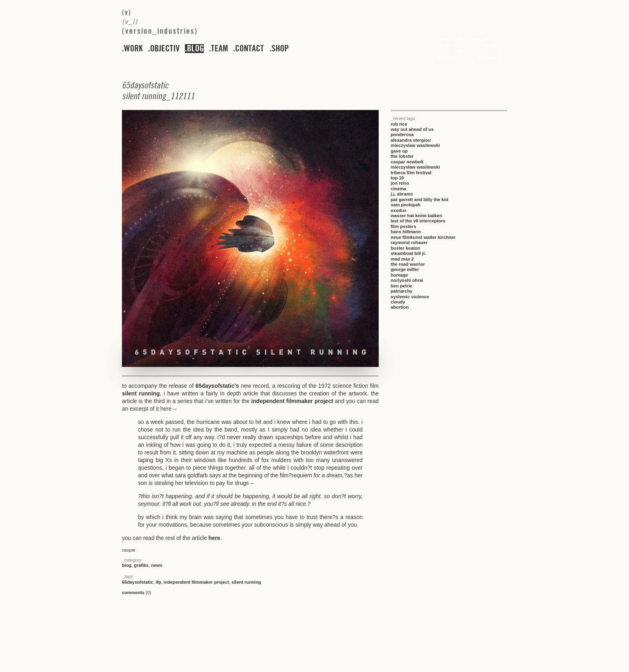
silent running (141, 393)
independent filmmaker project (292, 401)
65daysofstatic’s (217, 386)
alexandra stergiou (411, 140)
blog (195, 49)
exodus (399, 210)
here (215, 538)
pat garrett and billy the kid (419, 200)
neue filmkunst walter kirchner (423, 237)
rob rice (399, 124)
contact (250, 49)
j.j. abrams (402, 194)
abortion (400, 307)
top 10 (397, 178)
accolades (446, 58)
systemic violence (410, 297)
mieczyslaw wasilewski (415, 145)
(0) (137, 593)
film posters (403, 226)
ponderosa (402, 134)
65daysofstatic (138, 582)
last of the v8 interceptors (418, 221)
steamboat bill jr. (408, 253)
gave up (399, 151)
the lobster (402, 156)
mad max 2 (402, 259)
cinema (399, 189)
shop (280, 49)
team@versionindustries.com (464, 39)
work (133, 49)
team (219, 49)
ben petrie (401, 286)
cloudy (398, 302)
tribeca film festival (411, 173)
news (157, 565)
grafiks (141, 565)
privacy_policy (451, 51)
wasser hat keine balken (416, 216)
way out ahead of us (412, 129)
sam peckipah (406, 205)
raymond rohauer (409, 242)
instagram (487, 58)
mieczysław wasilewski (415, 167)
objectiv (165, 49)
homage (399, 275)
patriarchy (402, 291)
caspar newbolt (407, 162)
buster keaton (405, 248)
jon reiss (400, 183)
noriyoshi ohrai (407, 280)
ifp (158, 582)
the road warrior (408, 264)
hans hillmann (406, 232)
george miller (405, 269)
